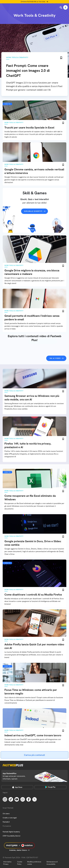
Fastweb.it (6, 822)
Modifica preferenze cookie (34, 863)
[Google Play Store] (50, 787)
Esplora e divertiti (33, 211)
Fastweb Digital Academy (11, 832)
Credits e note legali (10, 818)
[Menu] (3, 8)
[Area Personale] (65, 8)
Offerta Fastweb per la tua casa (33, 2)
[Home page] (17, 8)
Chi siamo (6, 814)
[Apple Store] (17, 787)
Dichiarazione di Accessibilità (52, 863)
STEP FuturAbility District (11, 836)
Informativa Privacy (7, 863)
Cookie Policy (20, 863)
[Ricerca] (61, 8)
